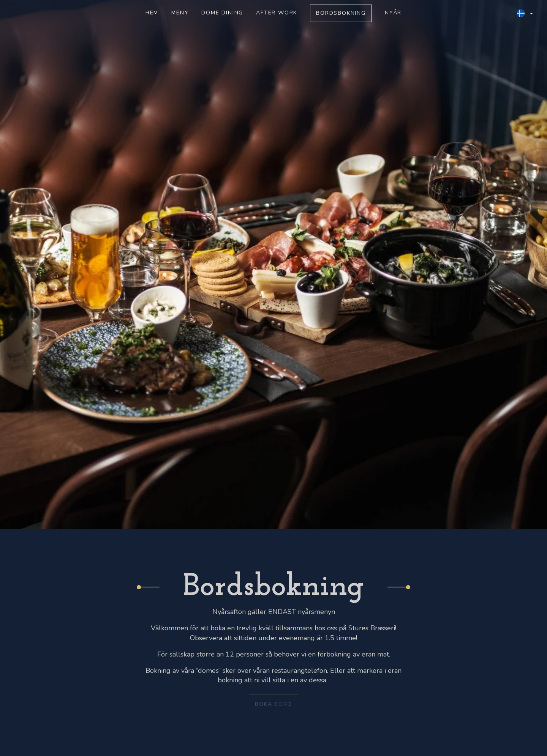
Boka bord (273, 704)
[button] (525, 13)
